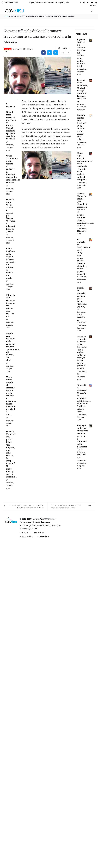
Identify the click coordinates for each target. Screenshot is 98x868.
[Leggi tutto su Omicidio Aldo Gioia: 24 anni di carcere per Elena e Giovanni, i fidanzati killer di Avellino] (11, 216)
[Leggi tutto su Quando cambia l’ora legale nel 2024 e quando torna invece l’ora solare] (82, 127)
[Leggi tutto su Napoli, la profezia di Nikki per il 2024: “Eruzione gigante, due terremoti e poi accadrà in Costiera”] (82, 305)
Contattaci (25, 532)
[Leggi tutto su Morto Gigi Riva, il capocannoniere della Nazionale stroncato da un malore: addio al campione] (82, 166)
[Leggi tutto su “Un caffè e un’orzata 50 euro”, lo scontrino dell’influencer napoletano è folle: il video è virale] (82, 398)
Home (6, 16)
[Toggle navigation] (92, 11)
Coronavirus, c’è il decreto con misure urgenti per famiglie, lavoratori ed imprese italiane (27, 507)
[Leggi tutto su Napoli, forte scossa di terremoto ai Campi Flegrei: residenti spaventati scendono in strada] (11, 126)
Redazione (39, 532)
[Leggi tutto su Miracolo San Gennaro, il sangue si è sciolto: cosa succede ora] (11, 306)
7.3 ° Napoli (10, 2)
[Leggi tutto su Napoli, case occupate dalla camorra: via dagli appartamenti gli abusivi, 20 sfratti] (11, 347)
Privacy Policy (26, 536)
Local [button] (93, 6)
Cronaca (8, 49)
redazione (19, 49)
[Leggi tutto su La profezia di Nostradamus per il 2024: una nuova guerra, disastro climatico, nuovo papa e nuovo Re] (82, 257)
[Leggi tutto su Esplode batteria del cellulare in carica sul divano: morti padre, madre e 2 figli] (82, 53)
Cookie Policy (43, 536)
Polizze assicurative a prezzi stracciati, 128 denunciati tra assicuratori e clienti (66, 507)
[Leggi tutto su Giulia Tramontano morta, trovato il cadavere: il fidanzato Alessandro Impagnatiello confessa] (11, 169)
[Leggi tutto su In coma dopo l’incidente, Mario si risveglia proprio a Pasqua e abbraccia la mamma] (82, 92)
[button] (96, 3)
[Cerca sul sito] (80, 3)
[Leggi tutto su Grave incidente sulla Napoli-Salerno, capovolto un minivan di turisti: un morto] (11, 263)
